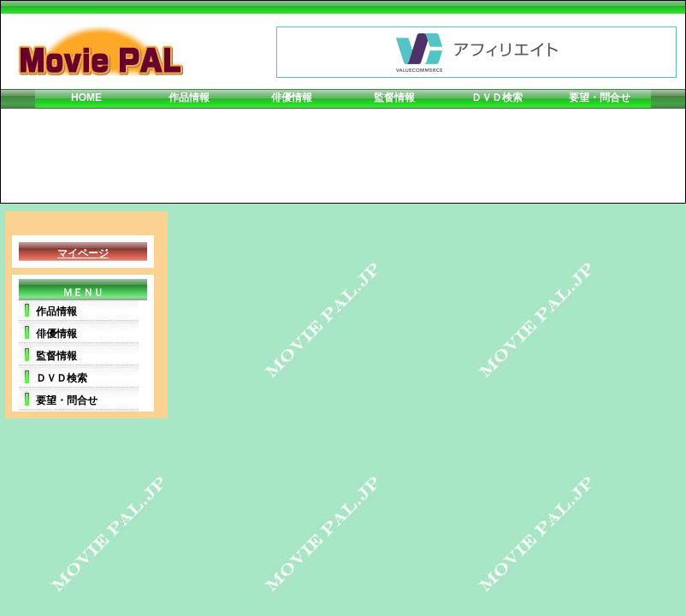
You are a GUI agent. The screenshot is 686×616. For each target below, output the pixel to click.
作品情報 (189, 98)
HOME (86, 98)
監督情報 (394, 98)
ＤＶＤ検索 (497, 98)
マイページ (83, 253)
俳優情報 (292, 98)
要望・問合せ (600, 98)
